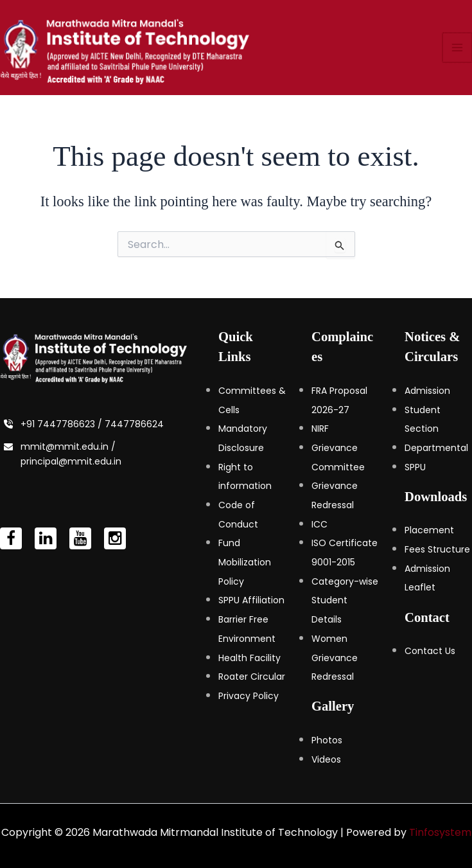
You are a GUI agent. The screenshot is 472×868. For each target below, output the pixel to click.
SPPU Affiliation (251, 600)
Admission (427, 391)
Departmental (436, 448)
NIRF (320, 429)
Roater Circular (252, 677)
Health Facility (249, 658)
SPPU (415, 467)
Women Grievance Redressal (335, 658)
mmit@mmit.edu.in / (68, 447)
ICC (319, 524)
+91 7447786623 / (63, 424)
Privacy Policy (249, 696)
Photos (327, 740)
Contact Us (430, 651)
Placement (429, 530)
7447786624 (134, 424)
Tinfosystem (440, 832)
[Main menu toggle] (458, 48)
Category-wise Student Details (345, 600)
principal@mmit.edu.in (71, 461)
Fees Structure (437, 549)
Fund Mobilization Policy (245, 562)
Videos (326, 759)
